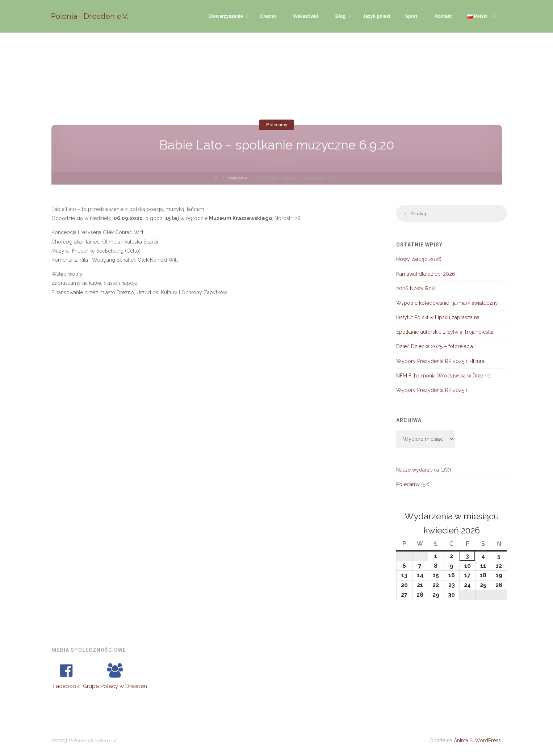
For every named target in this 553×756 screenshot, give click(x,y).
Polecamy (276, 124)
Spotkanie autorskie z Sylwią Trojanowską (445, 333)
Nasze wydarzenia (418, 470)
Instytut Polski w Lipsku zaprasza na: (438, 318)
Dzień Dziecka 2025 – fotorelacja (435, 347)
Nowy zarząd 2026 (419, 260)
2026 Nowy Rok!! (416, 289)
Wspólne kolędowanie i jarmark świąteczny (447, 304)
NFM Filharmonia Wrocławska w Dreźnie (443, 376)
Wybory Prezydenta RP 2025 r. (432, 391)
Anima (460, 741)
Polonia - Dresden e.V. (90, 16)
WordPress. (488, 741)
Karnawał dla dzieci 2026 (426, 274)
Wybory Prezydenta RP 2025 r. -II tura (440, 362)
